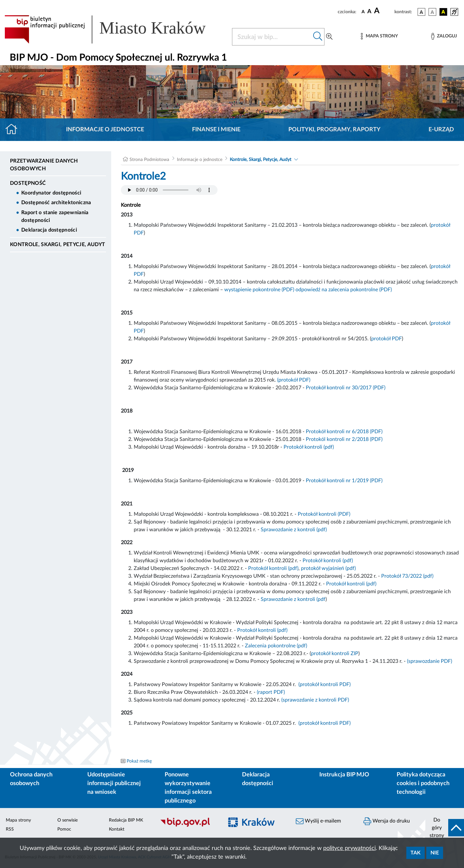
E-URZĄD (441, 130)
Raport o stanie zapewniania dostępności (55, 216)
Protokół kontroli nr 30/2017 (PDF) (346, 388)
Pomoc (64, 829)
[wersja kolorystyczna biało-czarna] (432, 12)
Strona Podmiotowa (149, 160)
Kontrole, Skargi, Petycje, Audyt (58, 244)
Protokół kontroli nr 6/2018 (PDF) (344, 432)
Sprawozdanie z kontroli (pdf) (294, 530)
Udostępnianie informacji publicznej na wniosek (114, 783)
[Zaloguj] (444, 36)
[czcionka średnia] (369, 12)
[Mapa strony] (379, 36)
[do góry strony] (445, 828)
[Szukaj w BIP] (272, 37)
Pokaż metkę (139, 761)
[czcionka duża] (383, 11)
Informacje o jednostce (105, 130)
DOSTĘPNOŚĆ (28, 183)
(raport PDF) (271, 692)
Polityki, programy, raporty (334, 130)
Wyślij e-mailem (318, 821)
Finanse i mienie (216, 130)
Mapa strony (18, 820)
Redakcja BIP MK (126, 820)
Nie (435, 853)
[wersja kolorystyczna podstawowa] (421, 12)
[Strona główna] (14, 130)
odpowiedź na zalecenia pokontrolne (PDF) (344, 290)
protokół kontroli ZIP (335, 653)
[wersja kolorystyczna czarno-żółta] (443, 12)
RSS (10, 829)
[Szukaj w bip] (318, 37)
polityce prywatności (349, 848)
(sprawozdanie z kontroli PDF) (315, 700)
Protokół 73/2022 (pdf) (407, 576)
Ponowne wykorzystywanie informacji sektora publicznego (188, 788)
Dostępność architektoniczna (56, 203)
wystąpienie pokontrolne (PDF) (259, 290)
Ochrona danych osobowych (31, 779)
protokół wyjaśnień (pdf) (328, 568)
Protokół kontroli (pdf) (309, 447)
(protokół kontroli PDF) (324, 684)
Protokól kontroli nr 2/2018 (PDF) (344, 439)
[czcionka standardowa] (363, 12)
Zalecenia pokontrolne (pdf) (276, 646)
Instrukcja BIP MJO (344, 775)
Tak (416, 853)
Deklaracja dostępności (49, 230)
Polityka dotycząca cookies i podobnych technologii (423, 783)
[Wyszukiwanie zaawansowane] (329, 37)
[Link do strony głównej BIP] (114, 29)
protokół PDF (387, 339)
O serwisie (68, 820)
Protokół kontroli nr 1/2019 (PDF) (344, 481)
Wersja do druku (387, 821)
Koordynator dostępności (51, 193)
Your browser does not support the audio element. (169, 190)
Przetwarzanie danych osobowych (44, 165)
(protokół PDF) (294, 380)
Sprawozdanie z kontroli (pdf (293, 599)
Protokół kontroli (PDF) (324, 514)
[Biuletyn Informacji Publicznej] (188, 826)
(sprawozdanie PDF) (430, 661)
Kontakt (117, 829)
